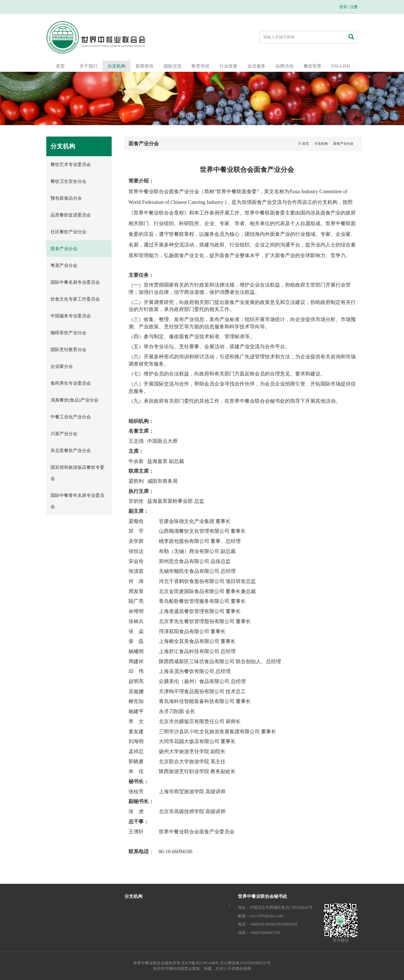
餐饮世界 (313, 66)
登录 (343, 7)
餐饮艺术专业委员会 (71, 164)
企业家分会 (62, 366)
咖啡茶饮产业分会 (68, 333)
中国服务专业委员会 (71, 316)
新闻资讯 (144, 66)
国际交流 (173, 66)
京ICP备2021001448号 (200, 963)
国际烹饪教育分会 (68, 350)
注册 (354, 7)
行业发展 (228, 66)
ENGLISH (341, 66)
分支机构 (116, 66)
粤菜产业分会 (64, 265)
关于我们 (88, 66)
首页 (60, 66)
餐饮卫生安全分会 (68, 181)
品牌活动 (284, 66)
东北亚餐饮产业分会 (71, 450)
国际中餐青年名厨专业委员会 (77, 501)
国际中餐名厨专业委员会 (75, 282)
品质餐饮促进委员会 (71, 215)
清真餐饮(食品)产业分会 (74, 400)
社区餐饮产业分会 (68, 232)
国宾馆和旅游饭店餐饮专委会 (77, 473)
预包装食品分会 (66, 198)
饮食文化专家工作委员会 (75, 299)
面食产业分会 (64, 249)
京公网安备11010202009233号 (245, 963)
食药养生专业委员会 (71, 383)
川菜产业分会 (64, 434)
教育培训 (200, 66)
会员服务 (256, 66)
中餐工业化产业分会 (71, 417)
